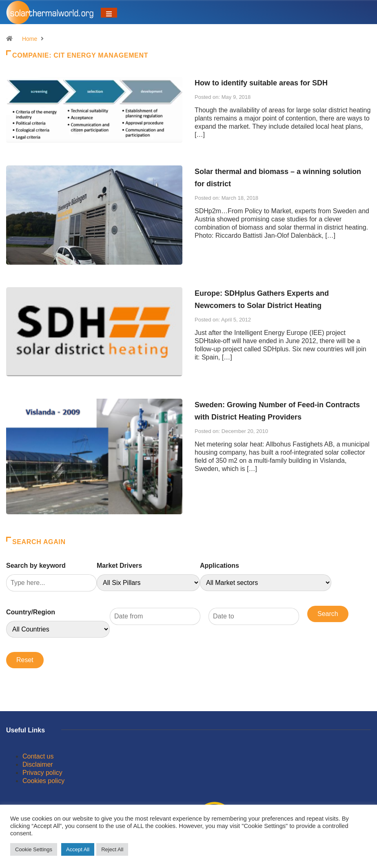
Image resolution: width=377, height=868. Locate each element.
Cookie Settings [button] (34, 849)
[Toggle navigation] (109, 13)
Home (30, 39)
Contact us (38, 756)
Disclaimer (38, 764)
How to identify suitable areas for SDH (261, 83)
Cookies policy (43, 781)
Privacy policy (42, 773)
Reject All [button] (112, 849)
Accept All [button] (78, 849)
